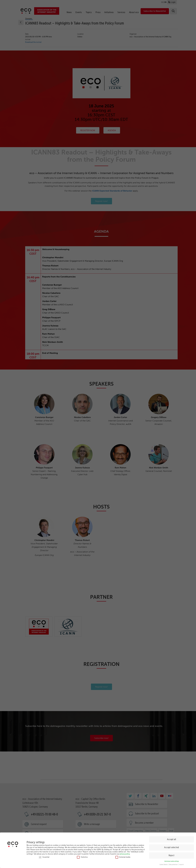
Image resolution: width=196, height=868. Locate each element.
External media (123, 857)
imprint (181, 865)
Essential (44, 857)
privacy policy (125, 854)
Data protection (173, 865)
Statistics (82, 857)
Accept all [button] (171, 839)
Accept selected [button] (171, 847)
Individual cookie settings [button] (171, 861)
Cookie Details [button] (164, 865)
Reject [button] (171, 855)
